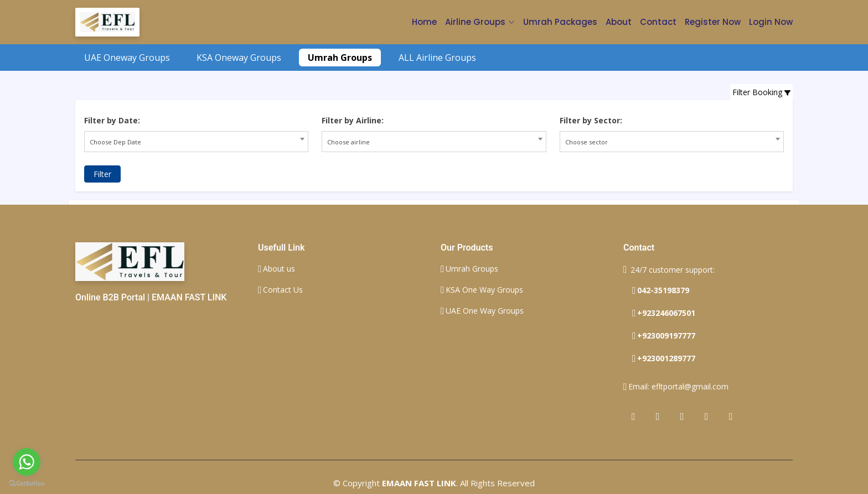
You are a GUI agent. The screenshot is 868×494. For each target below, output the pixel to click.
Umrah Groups (340, 58)
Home (424, 22)
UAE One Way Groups (485, 311)
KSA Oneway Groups (239, 58)
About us (279, 269)
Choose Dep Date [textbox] (115, 142)
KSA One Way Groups (484, 290)
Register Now (713, 22)
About (619, 22)
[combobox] (196, 142)
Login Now (771, 22)
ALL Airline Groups (437, 58)
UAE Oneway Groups (127, 58)
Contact (658, 22)
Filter (102, 174)
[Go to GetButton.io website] (27, 483)
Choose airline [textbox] (348, 142)
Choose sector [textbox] (587, 142)
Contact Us (283, 290)
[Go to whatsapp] (27, 462)
